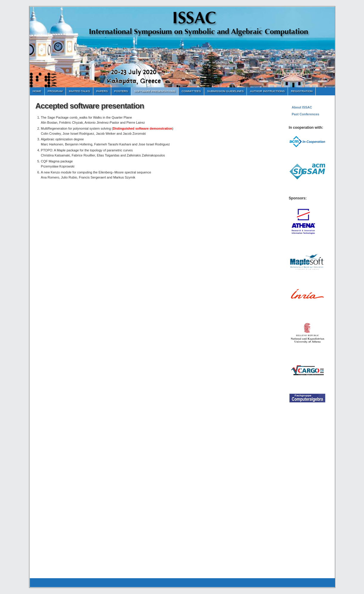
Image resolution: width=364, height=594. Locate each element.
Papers (102, 91)
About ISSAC (302, 107)
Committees (191, 91)
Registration (302, 91)
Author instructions (267, 91)
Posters (121, 91)
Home (37, 91)
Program (55, 91)
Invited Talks (79, 91)
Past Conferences (306, 114)
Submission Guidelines (226, 91)
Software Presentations (155, 91)
